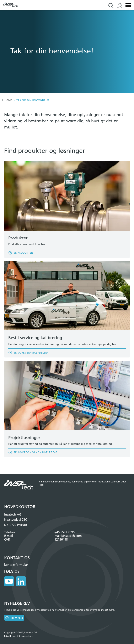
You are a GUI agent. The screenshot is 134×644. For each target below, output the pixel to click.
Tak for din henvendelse (33, 100)
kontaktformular (16, 565)
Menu (128, 5)
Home (8, 100)
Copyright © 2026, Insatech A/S (21, 632)
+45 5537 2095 (65, 532)
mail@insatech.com (68, 536)
